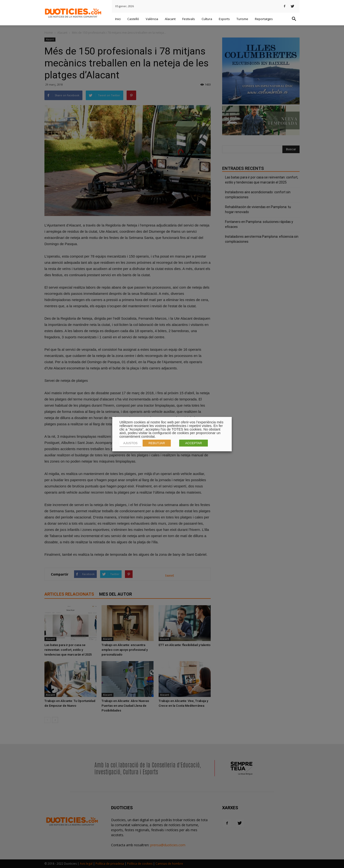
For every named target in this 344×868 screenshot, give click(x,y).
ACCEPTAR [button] (193, 443)
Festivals (189, 19)
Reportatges (264, 19)
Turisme (242, 19)
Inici (118, 19)
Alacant (170, 19)
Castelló (133, 19)
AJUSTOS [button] (130, 443)
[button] (294, 19)
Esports (224, 19)
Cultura (207, 19)
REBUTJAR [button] (157, 443)
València (152, 19)
